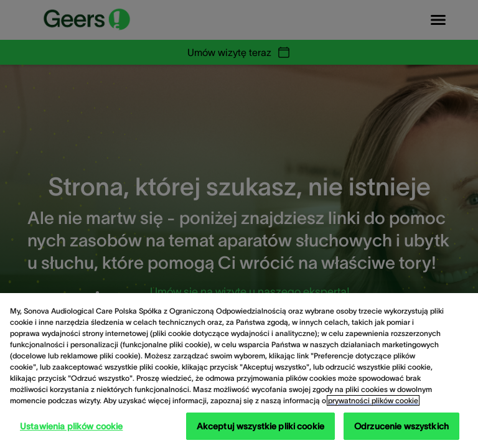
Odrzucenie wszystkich (401, 426)
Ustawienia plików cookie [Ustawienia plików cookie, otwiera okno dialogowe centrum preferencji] (71, 426)
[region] (239, 371)
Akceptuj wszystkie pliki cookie (260, 426)
